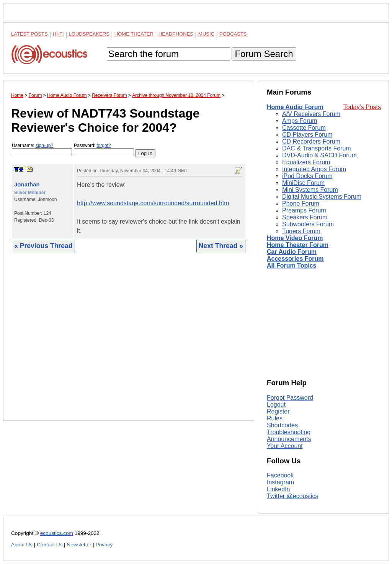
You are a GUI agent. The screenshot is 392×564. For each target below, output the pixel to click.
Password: (104, 150)
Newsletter (79, 545)
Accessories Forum (295, 259)
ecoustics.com (57, 533)
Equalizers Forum (306, 162)
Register (278, 411)
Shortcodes (282, 425)
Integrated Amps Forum (314, 169)
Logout (276, 405)
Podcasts (233, 34)
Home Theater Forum (298, 245)
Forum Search (264, 54)
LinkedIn (278, 489)
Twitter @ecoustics (293, 496)
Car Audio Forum (292, 252)
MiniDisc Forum (303, 183)
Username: (42, 150)
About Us (22, 545)
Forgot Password (290, 398)
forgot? (104, 145)
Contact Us (50, 545)
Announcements (289, 439)
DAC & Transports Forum (317, 148)
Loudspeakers (89, 34)
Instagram (280, 482)
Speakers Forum (305, 217)
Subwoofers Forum (308, 224)
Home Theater (134, 34)
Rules (275, 418)
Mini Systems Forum (310, 190)
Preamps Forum (304, 210)
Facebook (280, 475)
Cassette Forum (304, 128)
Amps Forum (300, 121)
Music (206, 34)
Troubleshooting (289, 432)
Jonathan (27, 184)
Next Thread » (221, 246)
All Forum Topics (292, 266)
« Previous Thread (43, 246)
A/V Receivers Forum (311, 114)
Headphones (176, 34)
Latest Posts (29, 34)
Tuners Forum (301, 231)
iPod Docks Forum (307, 176)
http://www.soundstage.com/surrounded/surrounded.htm (153, 203)
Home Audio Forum (295, 107)
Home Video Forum (295, 238)
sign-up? (44, 145)
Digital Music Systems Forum (322, 197)
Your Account (285, 446)
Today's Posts (362, 107)
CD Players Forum (307, 135)
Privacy (104, 545)
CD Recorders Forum (311, 141)
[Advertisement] (129, 342)
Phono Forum (301, 204)
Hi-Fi (58, 34)
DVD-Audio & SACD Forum (319, 155)
